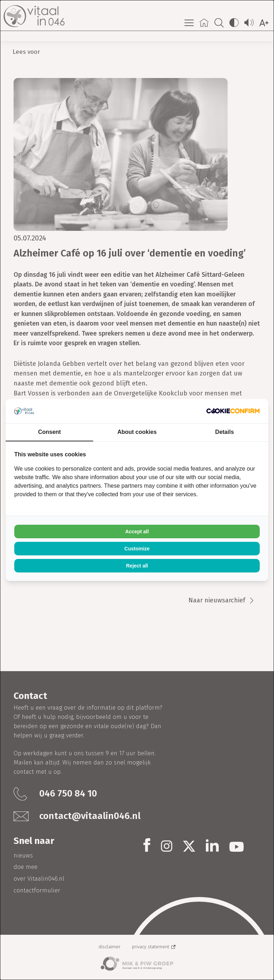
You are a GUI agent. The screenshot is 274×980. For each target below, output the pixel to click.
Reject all (137, 566)
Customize (137, 549)
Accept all (137, 532)
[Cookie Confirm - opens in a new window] (233, 411)
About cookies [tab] (137, 432)
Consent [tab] (50, 432)
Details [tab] (224, 432)
